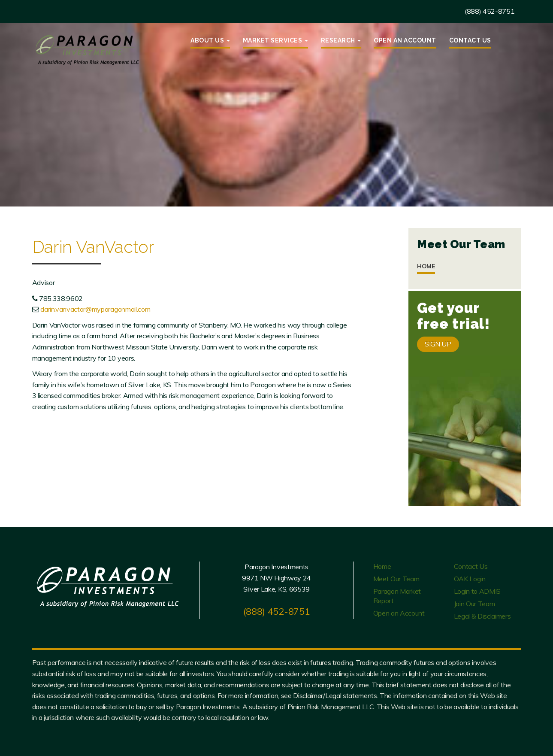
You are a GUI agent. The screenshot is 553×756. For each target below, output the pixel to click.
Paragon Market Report (397, 596)
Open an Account (405, 40)
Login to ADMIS (477, 591)
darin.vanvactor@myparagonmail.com (95, 309)
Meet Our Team (396, 579)
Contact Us (470, 40)
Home (426, 266)
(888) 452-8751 (490, 11)
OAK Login (470, 579)
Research (341, 40)
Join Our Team (474, 604)
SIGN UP (438, 344)
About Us (210, 40)
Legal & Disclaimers (482, 616)
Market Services (275, 40)
